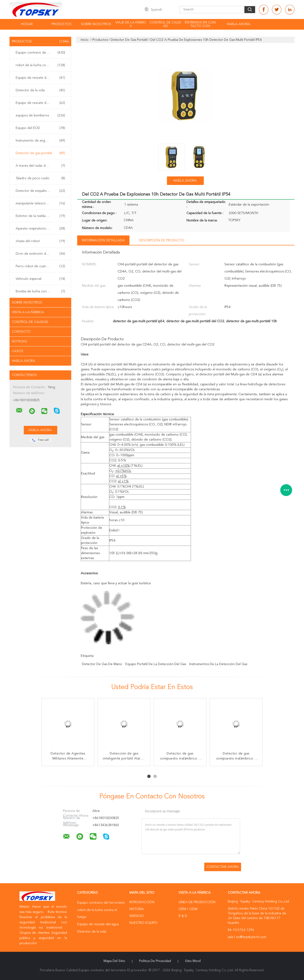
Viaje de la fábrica (131, 24)
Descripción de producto (162, 240)
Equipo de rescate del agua (40, 78)
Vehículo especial (40, 279)
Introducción (142, 902)
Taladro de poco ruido (40, 178)
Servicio (137, 916)
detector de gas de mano (102, 664)
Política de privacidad (155, 961)
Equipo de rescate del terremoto (40, 103)
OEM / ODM (188, 909)
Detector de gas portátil (40, 153)
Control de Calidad (30, 322)
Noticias (19, 341)
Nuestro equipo (143, 923)
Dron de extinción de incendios (40, 254)
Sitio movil (193, 961)
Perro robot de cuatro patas (40, 266)
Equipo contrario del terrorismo (40, 53)
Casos (18, 351)
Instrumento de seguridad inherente (42, 141)
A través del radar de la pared (40, 166)
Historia (137, 909)
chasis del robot (40, 241)
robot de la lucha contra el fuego (41, 65)
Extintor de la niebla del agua (40, 216)
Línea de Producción (197, 902)
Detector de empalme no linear (40, 191)
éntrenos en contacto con (200, 24)
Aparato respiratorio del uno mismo (42, 229)
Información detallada (103, 240)
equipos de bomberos (40, 115)
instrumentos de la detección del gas (218, 664)
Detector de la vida (40, 90)
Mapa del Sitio (114, 961)
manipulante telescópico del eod (40, 203)
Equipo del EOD (40, 128)
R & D (183, 916)
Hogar (27, 24)
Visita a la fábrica (28, 312)
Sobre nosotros (96, 24)
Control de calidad (165, 24)
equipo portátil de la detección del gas (156, 664)
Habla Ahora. (239, 24)
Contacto (21, 332)
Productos (62, 24)
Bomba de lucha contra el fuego (40, 291)
